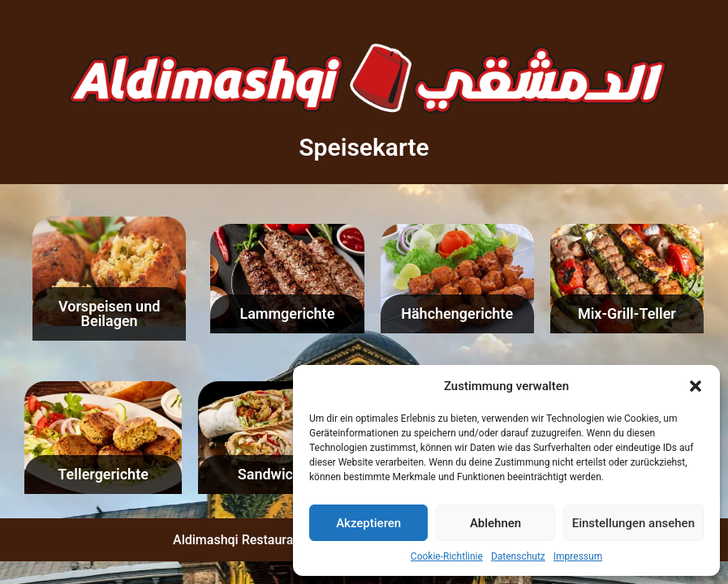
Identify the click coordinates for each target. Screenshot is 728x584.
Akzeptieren (368, 523)
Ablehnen (495, 523)
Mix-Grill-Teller (627, 313)
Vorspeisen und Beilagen (109, 313)
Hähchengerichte (457, 313)
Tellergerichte (103, 474)
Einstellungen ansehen (633, 523)
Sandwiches (277, 474)
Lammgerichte (287, 313)
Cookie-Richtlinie (447, 556)
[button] (696, 386)
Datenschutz (518, 556)
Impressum (578, 556)
